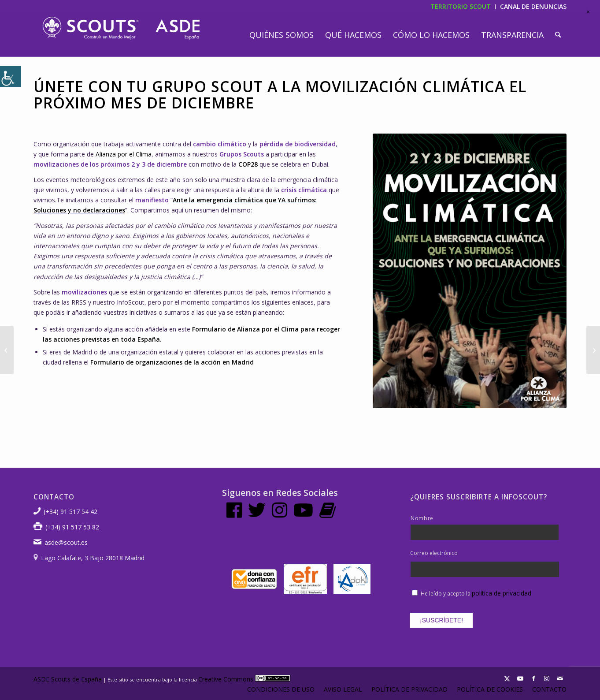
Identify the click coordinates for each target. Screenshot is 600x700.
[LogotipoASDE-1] (121, 28)
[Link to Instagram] (547, 678)
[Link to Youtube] (520, 678)
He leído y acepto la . (477, 594)
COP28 (248, 164)
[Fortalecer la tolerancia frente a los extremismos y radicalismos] (593, 350)
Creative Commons (244, 679)
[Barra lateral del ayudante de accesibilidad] (11, 77)
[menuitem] (281, 35)
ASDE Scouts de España (68, 679)
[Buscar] (558, 35)
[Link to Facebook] (533, 678)
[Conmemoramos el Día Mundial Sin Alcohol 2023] (7, 350)
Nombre (422, 518)
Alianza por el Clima (124, 154)
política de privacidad (502, 593)
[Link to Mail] (560, 678)
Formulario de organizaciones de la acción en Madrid (172, 362)
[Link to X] (507, 678)
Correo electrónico (434, 553)
